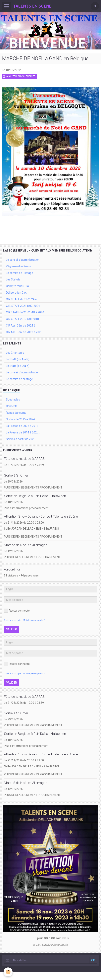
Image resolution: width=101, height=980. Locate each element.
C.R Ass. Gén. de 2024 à (21, 326)
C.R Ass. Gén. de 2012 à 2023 (24, 332)
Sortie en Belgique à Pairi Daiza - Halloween (35, 496)
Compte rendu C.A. (18, 286)
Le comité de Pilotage (20, 273)
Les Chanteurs (15, 353)
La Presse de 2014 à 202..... (23, 432)
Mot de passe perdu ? (34, 620)
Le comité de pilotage (19, 379)
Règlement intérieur (19, 266)
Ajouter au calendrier (19, 76)
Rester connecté (17, 611)
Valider (12, 629)
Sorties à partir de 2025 (21, 439)
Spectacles (13, 400)
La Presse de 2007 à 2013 (22, 426)
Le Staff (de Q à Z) (18, 366)
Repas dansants (16, 413)
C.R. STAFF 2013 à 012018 (22, 319)
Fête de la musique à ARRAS (24, 459)
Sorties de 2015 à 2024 (20, 419)
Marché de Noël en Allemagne (26, 545)
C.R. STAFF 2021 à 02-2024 (23, 306)
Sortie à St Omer (16, 475)
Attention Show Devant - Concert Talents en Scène (41, 516)
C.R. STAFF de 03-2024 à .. (22, 299)
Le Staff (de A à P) (18, 359)
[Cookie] (8, 972)
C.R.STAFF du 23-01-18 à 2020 (25, 312)
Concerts (12, 406)
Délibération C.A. (16, 293)
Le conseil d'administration (23, 260)
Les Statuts (13, 279)
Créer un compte (13, 620)
